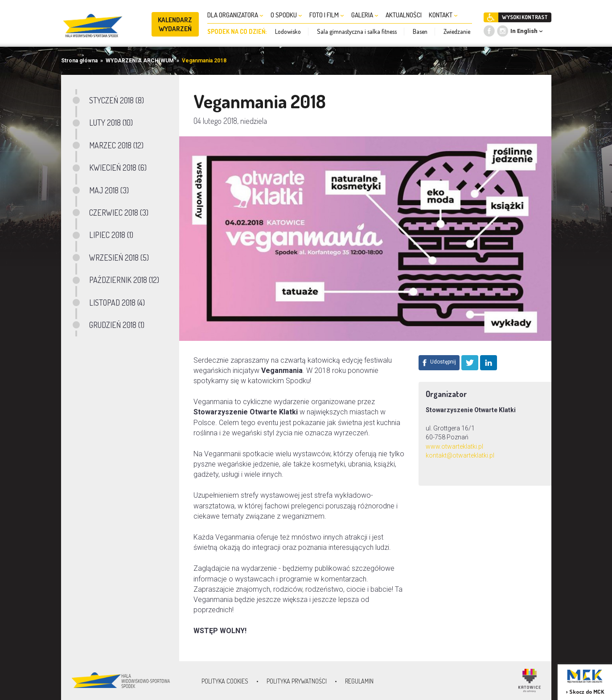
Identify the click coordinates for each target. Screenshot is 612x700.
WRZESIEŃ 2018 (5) (119, 258)
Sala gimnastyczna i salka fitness (357, 31)
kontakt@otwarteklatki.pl (460, 455)
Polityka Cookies (225, 681)
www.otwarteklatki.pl (454, 446)
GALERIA (365, 15)
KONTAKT (443, 15)
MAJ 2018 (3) (109, 190)
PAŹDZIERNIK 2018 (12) (124, 280)
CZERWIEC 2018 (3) (119, 213)
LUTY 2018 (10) (111, 123)
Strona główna (79, 61)
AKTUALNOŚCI (404, 15)
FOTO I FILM (327, 15)
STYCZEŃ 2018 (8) (117, 100)
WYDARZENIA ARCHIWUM (140, 61)
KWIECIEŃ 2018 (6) (118, 168)
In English (524, 31)
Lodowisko (288, 31)
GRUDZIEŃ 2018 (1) (117, 325)
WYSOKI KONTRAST (525, 17)
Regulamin (359, 681)
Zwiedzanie (457, 31)
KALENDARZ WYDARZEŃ (175, 24)
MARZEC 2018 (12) (116, 145)
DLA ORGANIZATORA (235, 15)
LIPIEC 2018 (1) (111, 235)
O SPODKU (286, 15)
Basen (420, 31)
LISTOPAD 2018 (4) (117, 303)
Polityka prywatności (297, 681)
